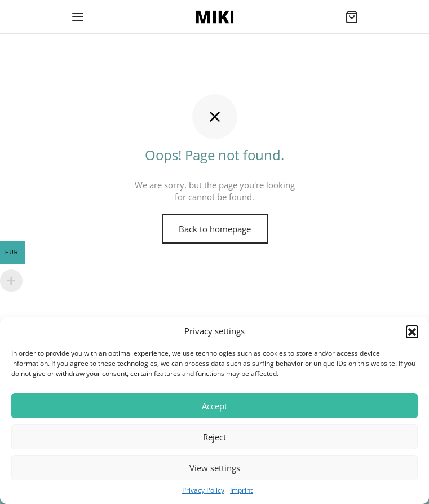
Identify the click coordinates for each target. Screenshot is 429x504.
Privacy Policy (203, 490)
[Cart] (352, 17)
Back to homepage (215, 229)
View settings (215, 468)
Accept (215, 406)
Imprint (241, 490)
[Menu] (78, 17)
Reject (215, 437)
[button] (412, 331)
